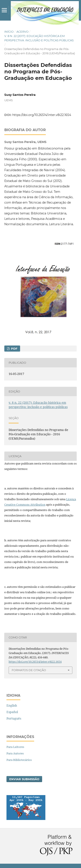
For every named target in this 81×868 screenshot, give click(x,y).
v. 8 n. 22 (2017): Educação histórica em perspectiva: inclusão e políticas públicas (39, 38)
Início (9, 32)
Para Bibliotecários (19, 760)
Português (14, 718)
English (12, 705)
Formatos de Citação (29, 670)
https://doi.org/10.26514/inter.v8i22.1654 (42, 115)
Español (12, 712)
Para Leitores (15, 747)
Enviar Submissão (24, 779)
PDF (14, 349)
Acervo (22, 32)
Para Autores (15, 753)
